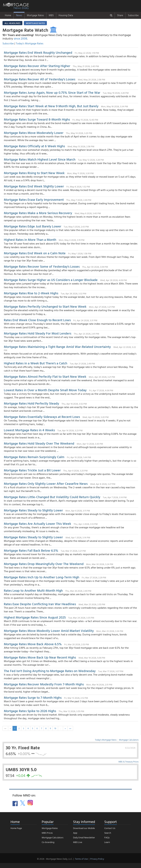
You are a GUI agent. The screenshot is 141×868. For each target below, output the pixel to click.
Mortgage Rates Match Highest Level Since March (40, 159)
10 (55, 728)
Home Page (16, 828)
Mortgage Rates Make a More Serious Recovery (38, 213)
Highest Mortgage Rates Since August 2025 (35, 617)
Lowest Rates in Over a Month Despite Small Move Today (45, 390)
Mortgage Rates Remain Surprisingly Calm (34, 457)
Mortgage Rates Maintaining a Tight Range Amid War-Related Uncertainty (57, 347)
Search (108, 833)
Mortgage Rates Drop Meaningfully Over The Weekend (44, 564)
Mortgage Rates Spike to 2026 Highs (30, 711)
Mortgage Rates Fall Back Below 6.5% (31, 550)
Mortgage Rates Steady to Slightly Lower (33, 510)
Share (120, 15)
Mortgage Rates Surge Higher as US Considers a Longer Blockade (51, 280)
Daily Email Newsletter (84, 837)
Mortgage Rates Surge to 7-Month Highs (33, 697)
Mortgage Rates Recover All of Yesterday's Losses (40, 79)
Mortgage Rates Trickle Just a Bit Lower (32, 470)
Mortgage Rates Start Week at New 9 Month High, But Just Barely (51, 106)
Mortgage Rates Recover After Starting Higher (37, 66)
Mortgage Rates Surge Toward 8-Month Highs (37, 119)
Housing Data (66, 15)
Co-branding (48, 842)
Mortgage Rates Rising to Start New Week (34, 173)
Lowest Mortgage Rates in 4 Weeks (29, 430)
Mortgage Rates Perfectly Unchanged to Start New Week (45, 306)
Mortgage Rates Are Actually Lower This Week (37, 523)
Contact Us (110, 828)
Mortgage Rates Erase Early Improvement (34, 199)
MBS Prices (47, 833)
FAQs (107, 837)
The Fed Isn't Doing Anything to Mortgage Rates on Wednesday (50, 671)
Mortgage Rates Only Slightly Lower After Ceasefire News (46, 483)
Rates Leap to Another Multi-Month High (33, 590)
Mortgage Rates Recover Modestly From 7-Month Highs (44, 684)
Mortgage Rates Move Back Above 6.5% (33, 644)
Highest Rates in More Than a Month (30, 239)
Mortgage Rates (35, 15)
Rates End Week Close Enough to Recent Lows (37, 320)
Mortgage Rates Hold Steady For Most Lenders (38, 333)
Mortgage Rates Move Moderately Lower (34, 133)
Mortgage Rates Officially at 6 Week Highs (34, 146)
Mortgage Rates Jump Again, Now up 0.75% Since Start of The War (52, 92)
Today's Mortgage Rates (30, 43)
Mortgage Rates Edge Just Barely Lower (33, 226)
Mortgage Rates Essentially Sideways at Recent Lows (42, 417)
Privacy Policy (97, 859)
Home (8, 15)
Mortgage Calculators (129, 740)
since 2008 (20, 38)
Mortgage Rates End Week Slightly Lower (34, 186)
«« (5, 728)
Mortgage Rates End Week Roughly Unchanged (38, 52)
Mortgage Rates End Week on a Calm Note (35, 253)
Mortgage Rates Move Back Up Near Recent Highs (40, 657)
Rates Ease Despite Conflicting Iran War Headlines (40, 604)
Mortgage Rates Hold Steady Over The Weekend (39, 443)
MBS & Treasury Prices (128, 762)
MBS (51, 15)
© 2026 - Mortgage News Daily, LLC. (55, 859)
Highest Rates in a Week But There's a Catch (36, 363)
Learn (107, 842)
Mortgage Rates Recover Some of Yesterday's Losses (42, 266)
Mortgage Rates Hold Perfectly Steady (31, 403)
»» (70, 728)
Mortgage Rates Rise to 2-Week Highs (31, 293)
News (19, 15)
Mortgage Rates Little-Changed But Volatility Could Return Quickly (52, 497)
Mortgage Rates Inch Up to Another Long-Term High (42, 577)
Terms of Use (81, 859)
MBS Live (78, 842)
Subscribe (133, 15)
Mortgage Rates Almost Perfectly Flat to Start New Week (45, 376)
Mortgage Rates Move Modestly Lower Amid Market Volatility (49, 631)
